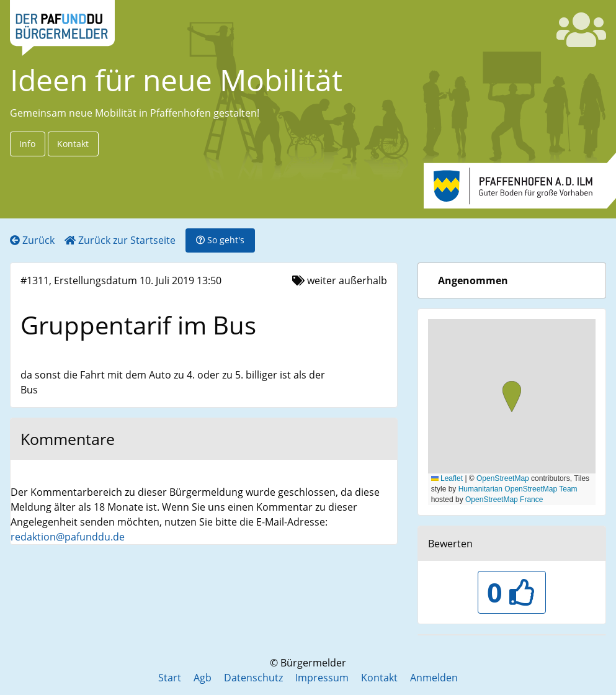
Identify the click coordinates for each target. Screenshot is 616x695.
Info (27, 144)
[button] (512, 398)
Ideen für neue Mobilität (176, 80)
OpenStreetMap (503, 478)
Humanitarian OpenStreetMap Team (518, 489)
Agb (203, 678)
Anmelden (434, 678)
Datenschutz (253, 678)
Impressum (322, 678)
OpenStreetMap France (504, 500)
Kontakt (73, 144)
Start (170, 678)
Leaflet (447, 478)
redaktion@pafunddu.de (68, 537)
